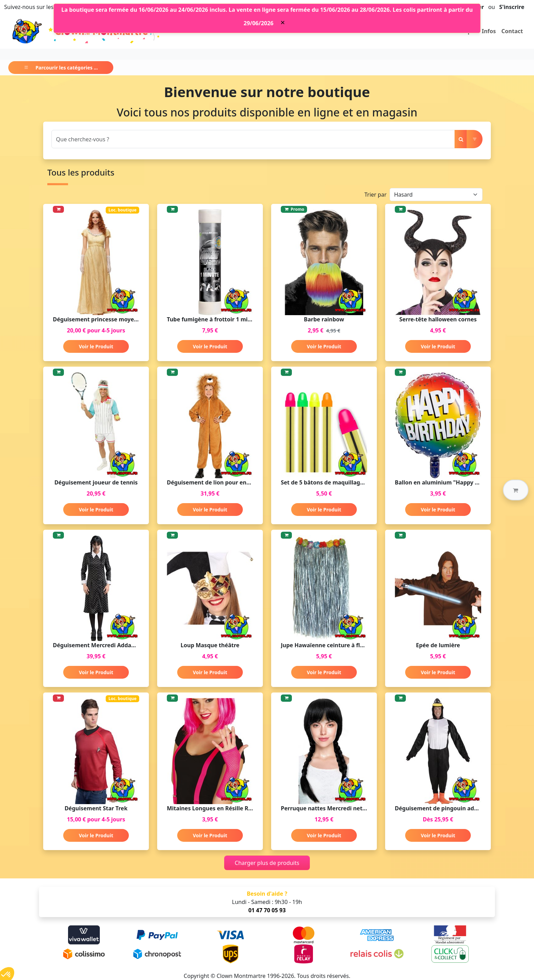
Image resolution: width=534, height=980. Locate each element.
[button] (516, 490)
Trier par (375, 195)
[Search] (253, 139)
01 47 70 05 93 (267, 910)
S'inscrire (512, 7)
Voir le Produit (96, 346)
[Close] (283, 22)
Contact (512, 31)
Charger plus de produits (267, 863)
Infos (489, 31)
